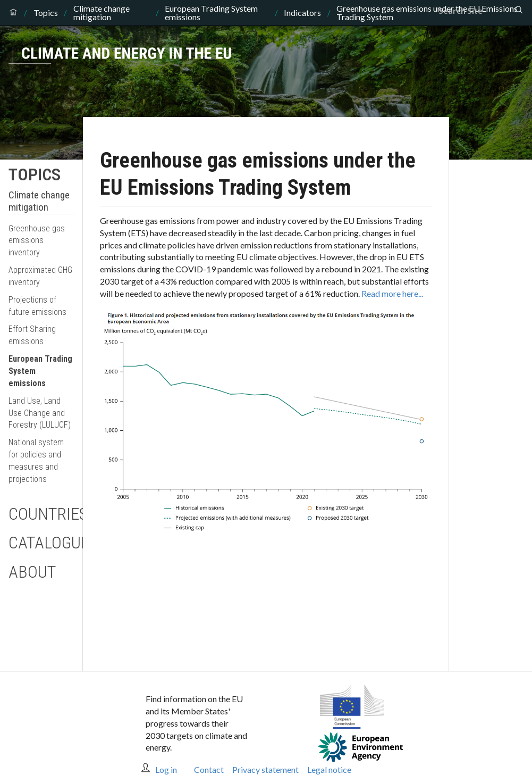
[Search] (476, 11)
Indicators (302, 13)
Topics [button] (35, 174)
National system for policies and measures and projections (36, 461)
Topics (46, 13)
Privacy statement (265, 769)
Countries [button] (41, 514)
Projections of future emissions (37, 306)
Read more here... (392, 293)
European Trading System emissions (211, 13)
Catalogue (41, 543)
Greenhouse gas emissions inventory (37, 241)
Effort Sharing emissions (32, 335)
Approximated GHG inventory (40, 276)
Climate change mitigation (102, 13)
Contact (209, 769)
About (32, 572)
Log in (166, 769)
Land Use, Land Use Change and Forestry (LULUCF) (40, 413)
